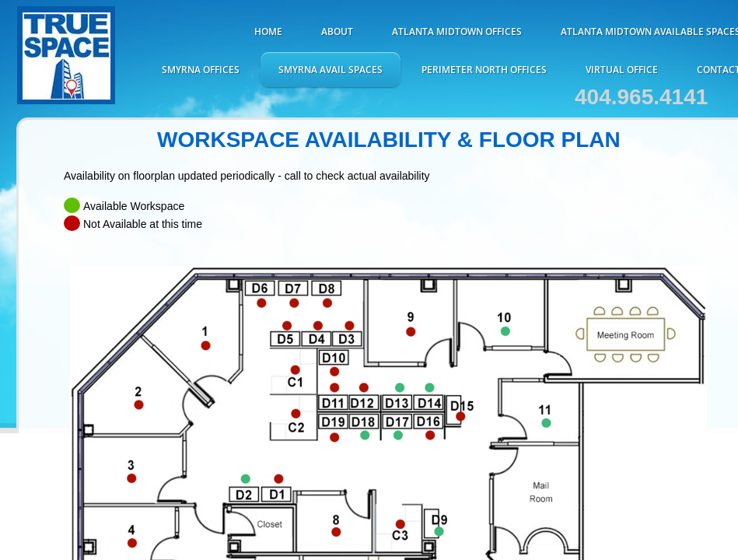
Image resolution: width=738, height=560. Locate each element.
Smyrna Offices (201, 70)
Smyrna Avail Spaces (331, 70)
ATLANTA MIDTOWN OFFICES (457, 31)
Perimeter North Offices (484, 70)
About (337, 31)
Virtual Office (622, 70)
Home (268, 31)
